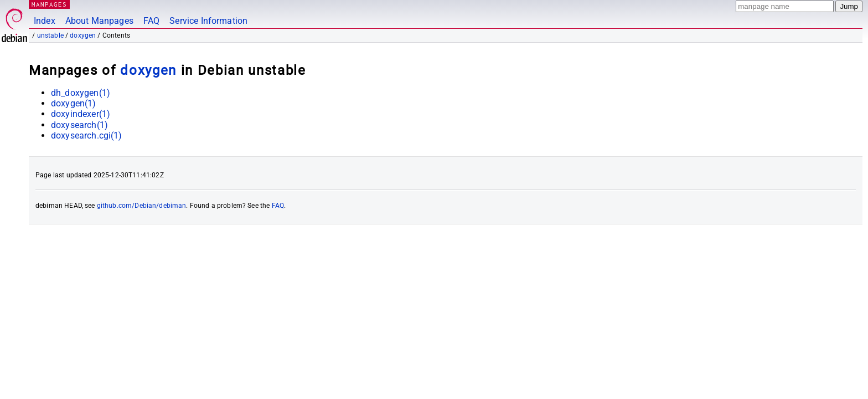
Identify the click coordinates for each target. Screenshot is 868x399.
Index (45, 21)
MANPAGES (49, 4)
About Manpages (99, 21)
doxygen (83, 35)
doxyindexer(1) (81, 114)
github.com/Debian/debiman (142, 206)
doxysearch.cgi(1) (87, 135)
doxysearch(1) (79, 125)
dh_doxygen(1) (81, 93)
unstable (50, 35)
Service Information (208, 21)
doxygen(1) (74, 103)
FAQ (151, 21)
